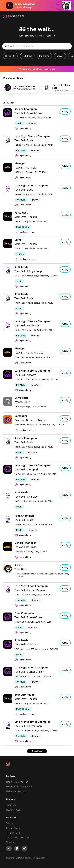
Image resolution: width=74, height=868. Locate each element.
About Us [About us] (11, 805)
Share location (27, 69)
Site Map (11, 842)
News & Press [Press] (13, 810)
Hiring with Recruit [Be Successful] (16, 791)
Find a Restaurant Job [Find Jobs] (17, 782)
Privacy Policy (13, 828)
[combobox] (37, 46)
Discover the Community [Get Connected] (19, 787)
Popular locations (14, 78)
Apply (65, 111)
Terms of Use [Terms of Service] (13, 833)
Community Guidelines (18, 838)
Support (10, 823)
